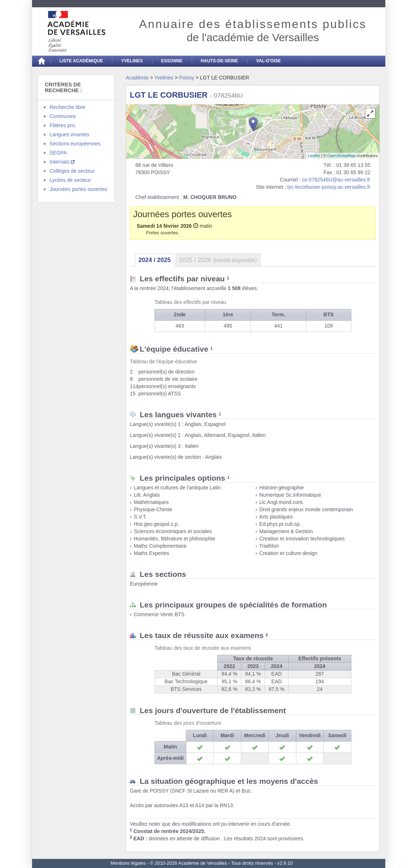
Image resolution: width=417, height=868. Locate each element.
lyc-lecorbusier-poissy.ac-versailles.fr (329, 187)
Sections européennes (75, 144)
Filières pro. (63, 125)
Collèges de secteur (72, 171)
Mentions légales (128, 863)
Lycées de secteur (70, 180)
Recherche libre (67, 107)
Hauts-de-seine (219, 61)
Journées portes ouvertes (78, 189)
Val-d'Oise (268, 61)
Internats (62, 162)
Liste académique (81, 61)
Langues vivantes (69, 134)
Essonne (172, 61)
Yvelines (132, 61)
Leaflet (314, 156)
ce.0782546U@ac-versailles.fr (336, 180)
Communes (63, 116)
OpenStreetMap (342, 156)
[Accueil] (41, 61)
